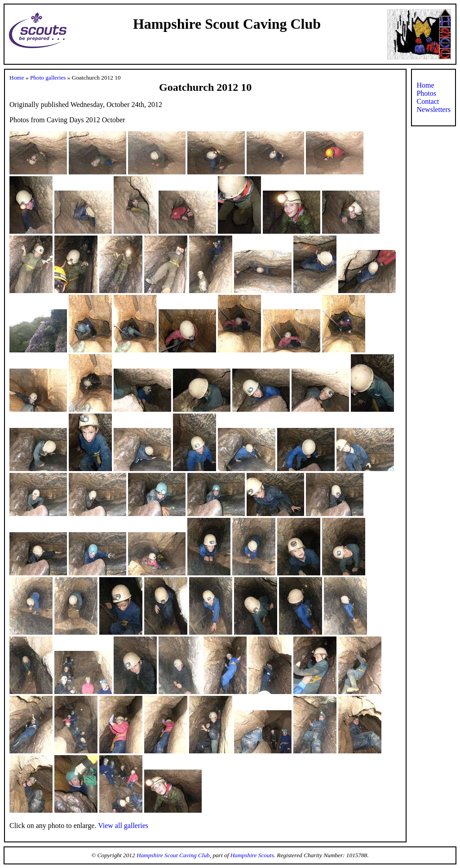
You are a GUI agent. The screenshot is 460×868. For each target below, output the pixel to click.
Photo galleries (48, 78)
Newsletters (433, 109)
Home (17, 78)
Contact (428, 101)
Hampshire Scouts (252, 855)
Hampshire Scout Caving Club (173, 855)
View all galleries (123, 826)
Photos (426, 93)
